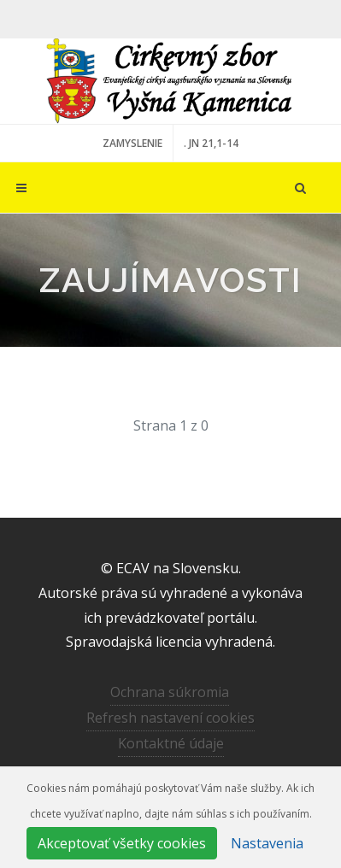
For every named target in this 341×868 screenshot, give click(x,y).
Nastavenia (267, 843)
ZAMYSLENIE (132, 143)
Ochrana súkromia (170, 692)
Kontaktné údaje (171, 743)
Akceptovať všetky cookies (122, 843)
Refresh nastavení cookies (170, 718)
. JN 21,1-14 (211, 143)
